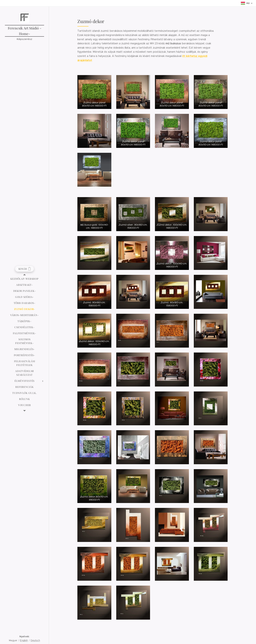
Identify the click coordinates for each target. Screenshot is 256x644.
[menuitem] (24, 279)
